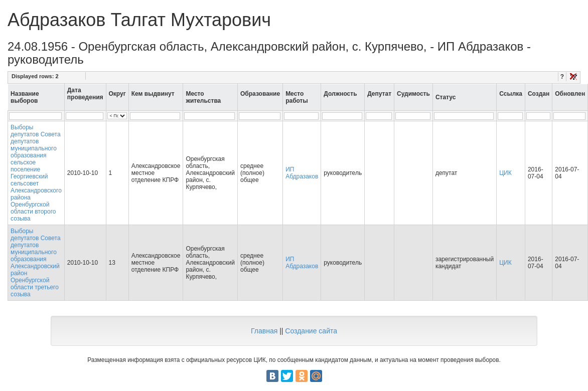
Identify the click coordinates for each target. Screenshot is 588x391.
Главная (264, 331)
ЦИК (505, 173)
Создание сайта (311, 331)
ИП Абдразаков (302, 173)
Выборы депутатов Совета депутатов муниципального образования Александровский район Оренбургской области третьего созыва (36, 263)
